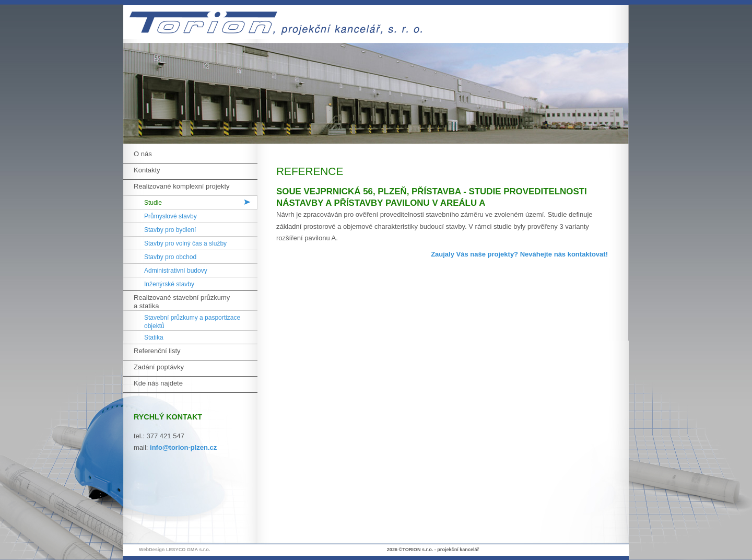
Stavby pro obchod (170, 257)
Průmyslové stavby (171, 216)
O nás (143, 154)
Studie (153, 203)
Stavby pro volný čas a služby (185, 243)
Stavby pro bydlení (170, 230)
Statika (154, 337)
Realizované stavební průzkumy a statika (182, 302)
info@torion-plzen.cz (183, 447)
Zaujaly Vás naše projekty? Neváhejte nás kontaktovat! (519, 254)
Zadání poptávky (159, 367)
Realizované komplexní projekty (182, 186)
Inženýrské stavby (169, 284)
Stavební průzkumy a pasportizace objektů (192, 322)
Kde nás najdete (158, 383)
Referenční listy (157, 351)
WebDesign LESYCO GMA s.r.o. (174, 550)
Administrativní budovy (176, 271)
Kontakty (147, 170)
